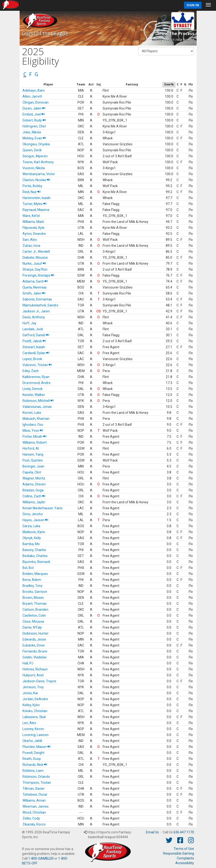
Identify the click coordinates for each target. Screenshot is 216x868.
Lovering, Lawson (36, 735)
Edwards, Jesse (34, 639)
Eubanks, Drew (34, 645)
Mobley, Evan (34, 138)
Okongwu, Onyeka (36, 144)
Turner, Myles (35, 204)
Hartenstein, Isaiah (36, 198)
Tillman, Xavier (34, 789)
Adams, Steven (34, 484)
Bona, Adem (32, 580)
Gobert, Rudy (34, 120)
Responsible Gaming (179, 853)
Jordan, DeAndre (35, 699)
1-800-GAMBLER (41, 858)
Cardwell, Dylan (36, 353)
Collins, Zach (34, 496)
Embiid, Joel (34, 114)
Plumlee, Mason (37, 747)
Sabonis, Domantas (37, 299)
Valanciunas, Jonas (37, 407)
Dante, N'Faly (32, 627)
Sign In (193, 5)
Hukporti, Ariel (33, 675)
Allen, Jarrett (32, 96)
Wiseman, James (36, 806)
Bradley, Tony (33, 586)
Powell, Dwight (33, 753)
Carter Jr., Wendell (36, 252)
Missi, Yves (33, 431)
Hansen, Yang (33, 454)
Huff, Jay (29, 323)
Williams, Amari (34, 800)
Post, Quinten (33, 460)
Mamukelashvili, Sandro (40, 305)
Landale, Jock (33, 329)
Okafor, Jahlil (32, 741)
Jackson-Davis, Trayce (39, 681)
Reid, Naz (32, 192)
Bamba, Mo (31, 544)
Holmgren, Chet (34, 126)
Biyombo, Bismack (36, 562)
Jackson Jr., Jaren (36, 311)
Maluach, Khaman (36, 419)
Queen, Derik (32, 150)
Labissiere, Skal (34, 717)
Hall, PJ (28, 663)
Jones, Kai (30, 693)
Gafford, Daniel (36, 335)
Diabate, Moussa (35, 258)
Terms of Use (184, 849)
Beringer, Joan (33, 466)
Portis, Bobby (32, 186)
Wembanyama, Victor (39, 174)
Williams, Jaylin (34, 502)
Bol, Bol (28, 568)
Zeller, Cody (31, 818)
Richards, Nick (35, 765)
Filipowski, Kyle (33, 228)
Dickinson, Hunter (36, 633)
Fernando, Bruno (35, 651)
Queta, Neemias (35, 287)
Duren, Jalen (34, 108)
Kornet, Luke (32, 413)
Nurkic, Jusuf (34, 263)
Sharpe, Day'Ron (35, 269)
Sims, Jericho (33, 514)
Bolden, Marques (35, 574)
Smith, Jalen (34, 293)
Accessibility (185, 863)
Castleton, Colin (34, 615)
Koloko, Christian (35, 711)
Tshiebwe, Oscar (35, 794)
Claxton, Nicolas (36, 180)
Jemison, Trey (33, 687)
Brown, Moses (33, 598)
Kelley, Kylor (31, 705)
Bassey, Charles (34, 550)
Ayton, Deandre (34, 234)
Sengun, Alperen (35, 156)
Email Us (152, 832)
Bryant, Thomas (35, 604)
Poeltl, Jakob (34, 341)
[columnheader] (48, 85)
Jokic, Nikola (32, 132)
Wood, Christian (34, 812)
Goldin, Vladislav (35, 657)
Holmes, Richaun (35, 669)
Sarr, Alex (30, 240)
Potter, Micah (34, 437)
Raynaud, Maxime (36, 210)
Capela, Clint (32, 472)
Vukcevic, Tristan (37, 365)
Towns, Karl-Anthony (38, 162)
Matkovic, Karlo (34, 532)
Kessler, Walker (34, 395)
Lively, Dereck (33, 389)
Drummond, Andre (36, 383)
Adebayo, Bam (34, 90)
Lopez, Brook (32, 359)
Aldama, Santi (35, 281)
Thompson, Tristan (37, 783)
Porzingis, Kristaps (38, 275)
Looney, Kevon (33, 729)
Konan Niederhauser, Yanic (43, 508)
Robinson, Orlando (36, 777)
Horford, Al (31, 448)
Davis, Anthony (34, 317)
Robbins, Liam (33, 771)
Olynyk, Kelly (32, 538)
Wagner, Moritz (34, 478)
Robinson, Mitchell (38, 401)
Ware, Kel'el (31, 216)
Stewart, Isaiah (34, 347)
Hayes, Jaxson (35, 520)
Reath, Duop (32, 759)
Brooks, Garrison (35, 592)
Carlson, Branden (35, 610)
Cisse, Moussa (33, 621)
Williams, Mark (33, 222)
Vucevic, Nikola (34, 168)
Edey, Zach (31, 371)
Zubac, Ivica (31, 246)
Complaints (185, 858)
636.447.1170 (184, 832)
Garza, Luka (31, 526)
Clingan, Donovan (36, 102)
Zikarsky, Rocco (34, 824)
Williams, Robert (35, 442)
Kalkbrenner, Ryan (36, 377)
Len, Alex (29, 723)
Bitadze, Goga (33, 490)
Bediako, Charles (35, 556)
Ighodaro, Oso (33, 425)
